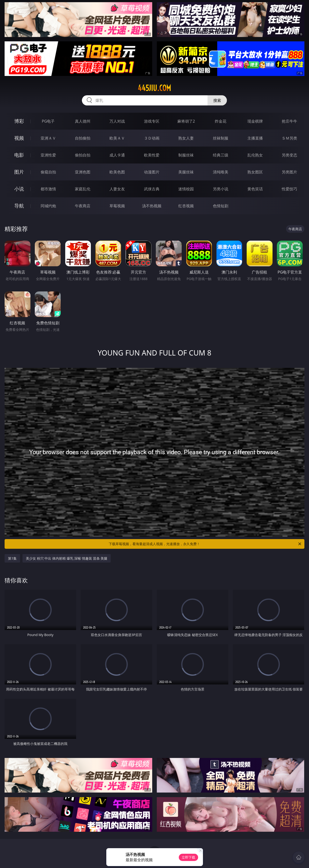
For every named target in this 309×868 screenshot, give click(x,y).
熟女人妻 (186, 138)
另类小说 (221, 189)
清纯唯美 (221, 172)
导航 (19, 206)
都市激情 (48, 189)
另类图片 (289, 172)
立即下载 (188, 857)
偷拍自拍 (83, 155)
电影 (19, 155)
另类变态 (289, 155)
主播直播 (255, 138)
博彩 (19, 121)
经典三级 (221, 155)
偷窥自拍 (48, 172)
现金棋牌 (255, 121)
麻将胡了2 (186, 121)
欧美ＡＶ (117, 138)
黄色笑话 (255, 189)
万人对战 (117, 121)
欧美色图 (117, 172)
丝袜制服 (221, 138)
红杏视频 (186, 206)
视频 (19, 138)
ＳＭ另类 (289, 138)
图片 (19, 172)
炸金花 (221, 121)
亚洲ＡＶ (48, 138)
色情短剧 (221, 206)
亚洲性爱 (48, 155)
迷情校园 (186, 189)
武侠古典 (152, 189)
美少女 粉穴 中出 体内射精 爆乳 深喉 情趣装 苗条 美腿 (67, 558)
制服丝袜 (186, 155)
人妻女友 (117, 189)
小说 (19, 189)
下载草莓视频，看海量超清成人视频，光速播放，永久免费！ (205, 544)
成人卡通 (117, 155)
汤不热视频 (152, 206)
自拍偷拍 (83, 138)
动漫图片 (152, 172)
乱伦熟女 (255, 155)
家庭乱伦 (83, 189)
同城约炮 (48, 206)
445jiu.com (154, 88)
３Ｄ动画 (152, 138)
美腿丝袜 (186, 172)
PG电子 (48, 121)
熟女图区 (255, 172)
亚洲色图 (83, 172)
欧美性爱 (152, 155)
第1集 (12, 558)
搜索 (217, 100)
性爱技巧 (289, 189)
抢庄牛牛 (289, 121)
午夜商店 (83, 206)
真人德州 (83, 121)
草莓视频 (117, 206)
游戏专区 (152, 121)
